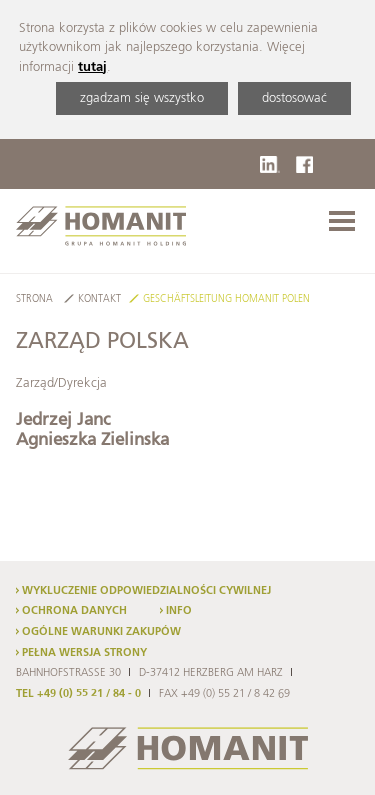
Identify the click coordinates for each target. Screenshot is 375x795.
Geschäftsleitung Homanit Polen (226, 299)
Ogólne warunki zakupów (101, 632)
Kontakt (99, 299)
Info (179, 611)
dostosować (294, 98)
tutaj (92, 67)
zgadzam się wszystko (142, 98)
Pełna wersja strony (84, 653)
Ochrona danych (74, 611)
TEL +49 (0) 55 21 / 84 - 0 (78, 694)
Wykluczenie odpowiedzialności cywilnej (146, 591)
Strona (34, 299)
